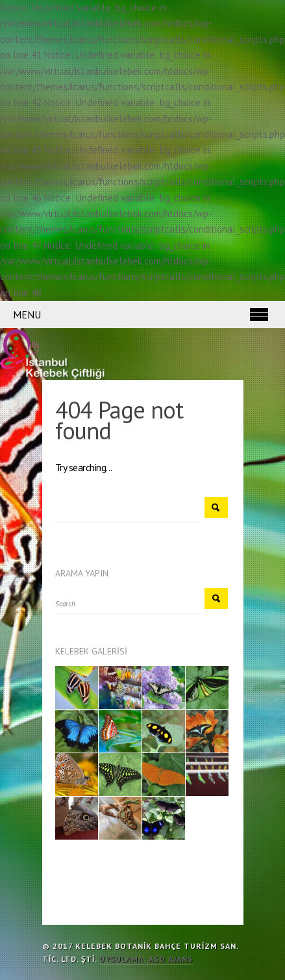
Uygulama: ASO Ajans (146, 959)
